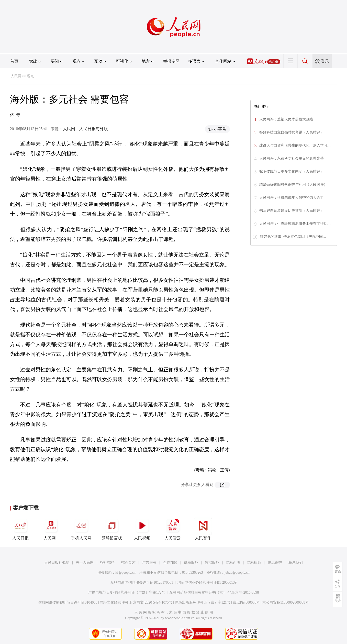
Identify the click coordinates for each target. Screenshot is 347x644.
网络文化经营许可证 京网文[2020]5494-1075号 (136, 602)
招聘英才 (128, 563)
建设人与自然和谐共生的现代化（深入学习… (295, 145)
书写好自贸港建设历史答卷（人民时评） (292, 211)
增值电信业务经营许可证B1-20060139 (207, 582)
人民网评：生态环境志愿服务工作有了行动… (295, 224)
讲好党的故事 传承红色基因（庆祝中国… (293, 237)
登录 (325, 61)
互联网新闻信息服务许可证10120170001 (142, 582)
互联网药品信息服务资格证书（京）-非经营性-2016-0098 (214, 592)
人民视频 (142, 528)
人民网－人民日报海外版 (85, 129)
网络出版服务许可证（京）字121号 (203, 602)
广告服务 (149, 563)
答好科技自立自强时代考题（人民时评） (292, 132)
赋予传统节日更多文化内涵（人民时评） (292, 171)
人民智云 (173, 528)
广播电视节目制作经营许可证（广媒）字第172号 (127, 592)
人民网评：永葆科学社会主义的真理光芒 (292, 158)
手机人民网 (81, 528)
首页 (14, 61)
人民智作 (203, 528)
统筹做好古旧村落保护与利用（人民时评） (293, 185)
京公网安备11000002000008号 (286, 602)
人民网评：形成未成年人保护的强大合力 (292, 198)
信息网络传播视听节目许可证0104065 (68, 602)
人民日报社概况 (57, 563)
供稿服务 (191, 563)
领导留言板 (112, 528)
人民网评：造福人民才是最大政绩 (286, 119)
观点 (30, 76)
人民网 (16, 76)
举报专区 (171, 61)
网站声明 (233, 563)
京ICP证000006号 (246, 602)
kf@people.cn (125, 573)
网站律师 (254, 563)
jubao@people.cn (237, 573)
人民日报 (20, 528)
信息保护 (275, 563)
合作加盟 (170, 563)
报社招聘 (107, 563)
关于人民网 (85, 563)
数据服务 (212, 563)
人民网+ (51, 528)
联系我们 (296, 563)
